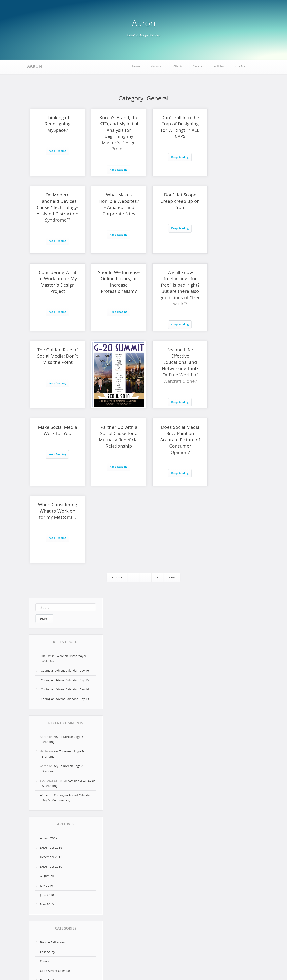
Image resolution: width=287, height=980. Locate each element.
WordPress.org (50, 930)
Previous (117, 423)
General (45, 845)
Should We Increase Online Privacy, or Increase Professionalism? (231, 208)
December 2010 (51, 712)
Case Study (48, 797)
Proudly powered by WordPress (124, 970)
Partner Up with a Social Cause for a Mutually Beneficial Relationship (114, 363)
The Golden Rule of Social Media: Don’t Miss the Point (114, 283)
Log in (44, 902)
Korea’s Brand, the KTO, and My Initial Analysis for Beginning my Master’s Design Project (114, 134)
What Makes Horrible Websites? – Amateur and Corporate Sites (56, 208)
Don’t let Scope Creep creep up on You (114, 202)
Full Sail (45, 835)
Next (172, 423)
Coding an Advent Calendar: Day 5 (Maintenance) (67, 643)
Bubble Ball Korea (52, 788)
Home (136, 67)
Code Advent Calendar (55, 816)
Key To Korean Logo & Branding (63, 585)
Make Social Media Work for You (56, 354)
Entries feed (48, 911)
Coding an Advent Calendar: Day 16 (65, 516)
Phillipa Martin (50, 854)
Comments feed (51, 921)
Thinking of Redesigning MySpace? (56, 125)
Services (198, 67)
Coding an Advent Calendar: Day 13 (65, 545)
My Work (157, 67)
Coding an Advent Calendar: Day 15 (65, 526)
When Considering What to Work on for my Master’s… (231, 357)
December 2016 (51, 693)
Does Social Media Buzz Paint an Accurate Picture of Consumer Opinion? (173, 363)
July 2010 (47, 731)
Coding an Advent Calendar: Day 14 (65, 535)
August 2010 (49, 722)
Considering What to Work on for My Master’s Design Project (173, 205)
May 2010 (47, 750)
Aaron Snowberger (170, 970)
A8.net (44, 641)
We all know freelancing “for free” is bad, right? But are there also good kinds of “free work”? (56, 289)
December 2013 (51, 703)
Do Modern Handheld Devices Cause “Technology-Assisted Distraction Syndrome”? (231, 137)
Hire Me (240, 67)
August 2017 (49, 684)
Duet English (49, 826)
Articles (219, 67)
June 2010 (47, 741)
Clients (178, 67)
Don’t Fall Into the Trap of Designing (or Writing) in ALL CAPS (173, 128)
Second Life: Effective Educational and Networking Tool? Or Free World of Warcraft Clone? (231, 289)
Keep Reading (56, 151)
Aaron (144, 24)
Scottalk (45, 864)
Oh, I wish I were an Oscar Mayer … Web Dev (65, 504)
